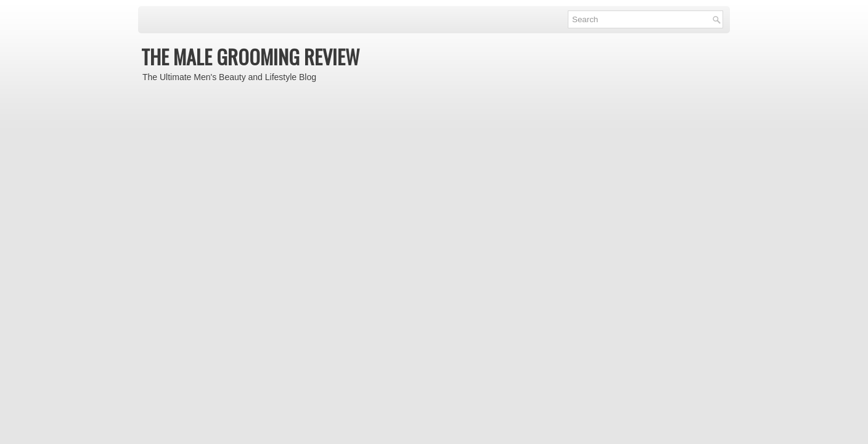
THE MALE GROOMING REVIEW (250, 56)
